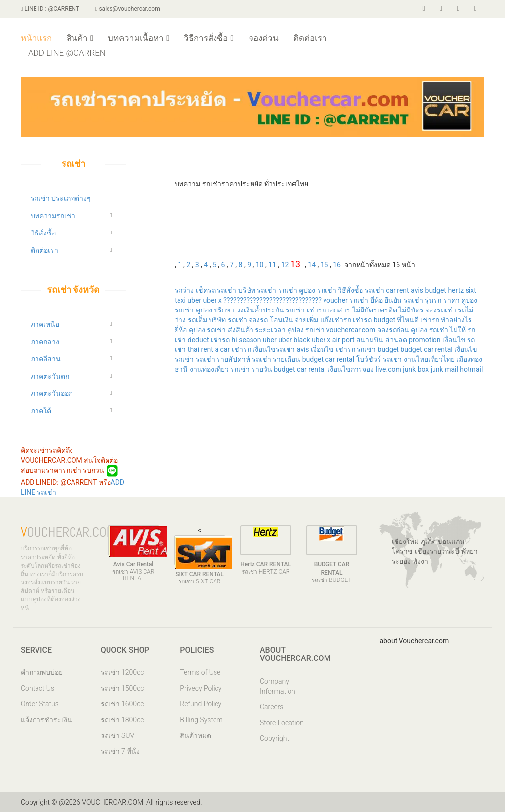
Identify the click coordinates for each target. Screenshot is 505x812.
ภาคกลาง (45, 342)
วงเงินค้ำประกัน (260, 310)
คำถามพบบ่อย (42, 672)
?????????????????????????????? (272, 300)
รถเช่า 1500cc (122, 688)
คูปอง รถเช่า (317, 290)
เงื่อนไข (454, 340)
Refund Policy (201, 704)
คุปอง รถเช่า (207, 330)
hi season (247, 340)
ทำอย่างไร (456, 320)
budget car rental (426, 349)
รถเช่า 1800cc (122, 720)
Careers (271, 707)
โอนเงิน (282, 320)
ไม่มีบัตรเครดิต (375, 310)
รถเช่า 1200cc (122, 672)
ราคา (451, 300)
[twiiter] (441, 9)
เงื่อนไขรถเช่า (274, 349)
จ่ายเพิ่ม (307, 320)
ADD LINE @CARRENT (69, 53)
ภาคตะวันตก (50, 376)
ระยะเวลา (270, 330)
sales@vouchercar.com (128, 9)
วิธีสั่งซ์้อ (350, 290)
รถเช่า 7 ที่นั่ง (120, 751)
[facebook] (424, 9)
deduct (198, 340)
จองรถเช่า (441, 310)
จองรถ (258, 320)
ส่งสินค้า (241, 330)
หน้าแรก (36, 38)
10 (260, 265)
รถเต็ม (198, 320)
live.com (389, 369)
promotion (425, 340)
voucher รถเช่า (346, 300)
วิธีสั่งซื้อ (43, 233)
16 (337, 265)
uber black (294, 340)
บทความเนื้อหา (139, 38)
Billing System (201, 720)
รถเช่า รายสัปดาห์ (223, 359)
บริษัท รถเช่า (257, 290)
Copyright (274, 738)
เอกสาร (339, 310)
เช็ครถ (206, 290)
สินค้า (80, 38)
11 (272, 265)
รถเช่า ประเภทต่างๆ (61, 198)
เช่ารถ (316, 310)
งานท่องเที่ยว (209, 369)
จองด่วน (264, 38)
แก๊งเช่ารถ (336, 320)
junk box (416, 369)
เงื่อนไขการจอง (351, 369)
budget (436, 290)
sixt (471, 290)
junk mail (444, 369)
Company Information (278, 686)
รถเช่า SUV (118, 735)
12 (285, 265)
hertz (456, 290)
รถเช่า (227, 290)
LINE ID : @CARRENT (50, 9)
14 (312, 265)
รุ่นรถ (433, 300)
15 (325, 265)
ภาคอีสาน (46, 359)
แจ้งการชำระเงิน (46, 720)
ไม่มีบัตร (411, 310)
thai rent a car (209, 349)
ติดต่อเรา (310, 38)
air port (343, 340)
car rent (397, 290)
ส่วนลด (396, 340)
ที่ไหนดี (408, 320)
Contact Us (37, 688)
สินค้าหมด (196, 735)
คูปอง (204, 310)
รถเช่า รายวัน (251, 369)
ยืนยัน (393, 300)
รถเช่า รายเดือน (276, 359)
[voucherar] (458, 9)
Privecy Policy (201, 688)
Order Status (40, 704)
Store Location (282, 723)
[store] (476, 9)
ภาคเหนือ (45, 324)
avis (417, 290)
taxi (181, 300)
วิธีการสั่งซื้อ (209, 38)
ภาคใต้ (41, 411)
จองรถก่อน (393, 330)
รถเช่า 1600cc (122, 704)
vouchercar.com (351, 330)
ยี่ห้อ (377, 300)
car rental (340, 359)
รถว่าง (184, 290)
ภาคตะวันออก (52, 393)
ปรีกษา (224, 310)
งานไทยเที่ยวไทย (429, 359)
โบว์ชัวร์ (369, 359)
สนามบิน (370, 340)
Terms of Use (200, 672)
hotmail (471, 369)
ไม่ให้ (458, 330)
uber (194, 300)
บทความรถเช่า (53, 216)
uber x (213, 300)
